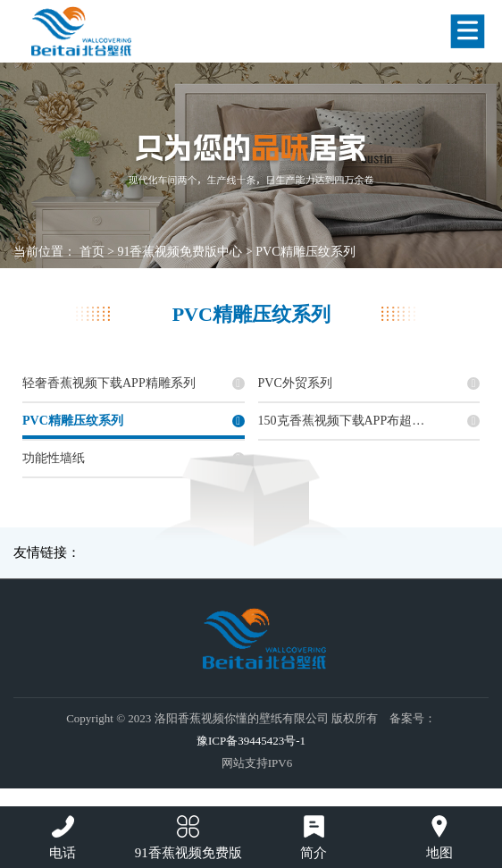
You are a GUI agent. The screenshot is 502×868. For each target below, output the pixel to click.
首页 (92, 252)
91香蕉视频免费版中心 (180, 252)
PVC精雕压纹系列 (305, 252)
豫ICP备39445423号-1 (251, 741)
